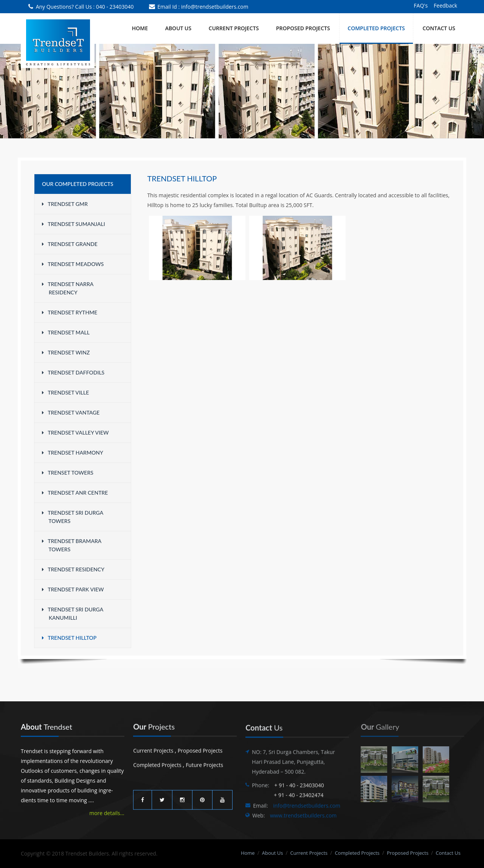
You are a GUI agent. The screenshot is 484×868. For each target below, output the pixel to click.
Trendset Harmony (73, 453)
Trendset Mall (66, 332)
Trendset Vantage (71, 412)
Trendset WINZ (66, 352)
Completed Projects (157, 762)
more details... (106, 813)
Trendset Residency (73, 569)
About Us (178, 28)
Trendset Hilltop (69, 638)
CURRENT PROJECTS (234, 28)
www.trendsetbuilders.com (303, 821)
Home (140, 28)
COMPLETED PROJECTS (376, 28)
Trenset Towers (68, 473)
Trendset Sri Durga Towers (73, 517)
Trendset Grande (70, 244)
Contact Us (439, 28)
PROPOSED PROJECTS (303, 28)
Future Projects (204, 762)
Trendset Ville (65, 392)
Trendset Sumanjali (74, 224)
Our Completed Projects (78, 184)
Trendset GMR (65, 204)
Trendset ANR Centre (75, 493)
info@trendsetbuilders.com (215, 7)
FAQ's (421, 5)
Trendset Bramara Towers (72, 545)
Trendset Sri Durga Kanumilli (73, 613)
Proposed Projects (200, 748)
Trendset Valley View (75, 432)
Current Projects (153, 748)
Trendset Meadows (73, 264)
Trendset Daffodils (73, 372)
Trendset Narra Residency (68, 288)
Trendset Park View (73, 589)
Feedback (445, 5)
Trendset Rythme (70, 312)
